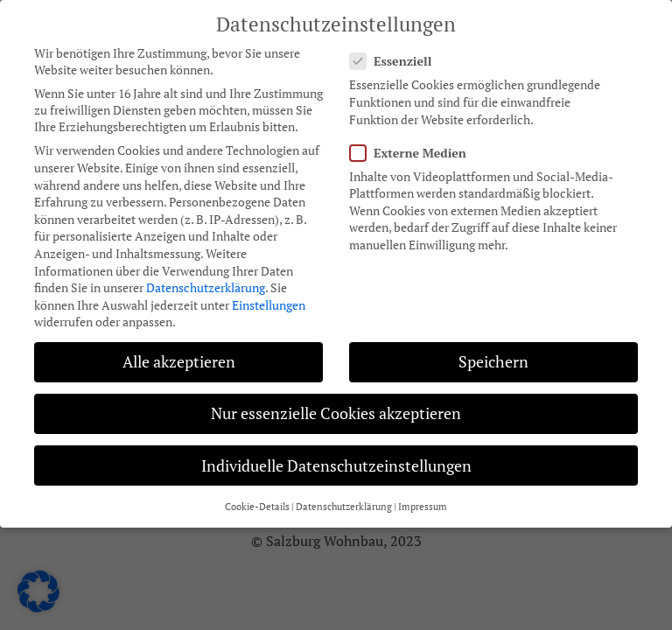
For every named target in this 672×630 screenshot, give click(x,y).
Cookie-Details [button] (257, 498)
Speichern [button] (493, 353)
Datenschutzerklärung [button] (344, 498)
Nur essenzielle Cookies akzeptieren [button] (336, 405)
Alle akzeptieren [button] (179, 353)
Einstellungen (269, 296)
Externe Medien (413, 144)
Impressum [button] (423, 498)
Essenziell (396, 52)
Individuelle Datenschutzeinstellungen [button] (336, 457)
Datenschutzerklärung (206, 279)
